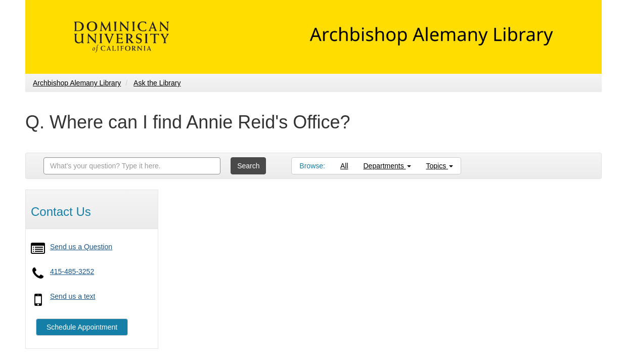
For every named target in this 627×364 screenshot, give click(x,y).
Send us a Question (81, 247)
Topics (440, 166)
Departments (387, 166)
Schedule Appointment (82, 327)
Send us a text (73, 296)
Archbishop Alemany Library (77, 83)
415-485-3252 (72, 271)
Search (248, 166)
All (344, 166)
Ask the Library (157, 83)
